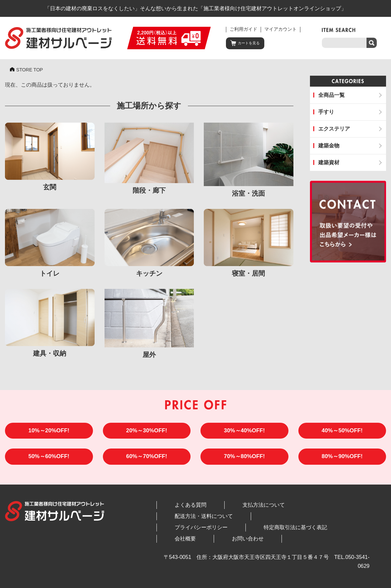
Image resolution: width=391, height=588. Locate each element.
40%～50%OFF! (342, 433)
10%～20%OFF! (49, 433)
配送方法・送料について (285, 510)
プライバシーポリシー (188, 521)
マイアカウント (281, 29)
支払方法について (225, 510)
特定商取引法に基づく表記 (257, 521)
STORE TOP (31, 70)
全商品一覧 (331, 95)
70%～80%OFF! (244, 460)
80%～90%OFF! (342, 460)
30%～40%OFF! (244, 433)
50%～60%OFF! (49, 460)
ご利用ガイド (243, 29)
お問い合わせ (346, 521)
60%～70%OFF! (147, 460)
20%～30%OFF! (147, 433)
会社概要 (309, 521)
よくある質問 (178, 510)
